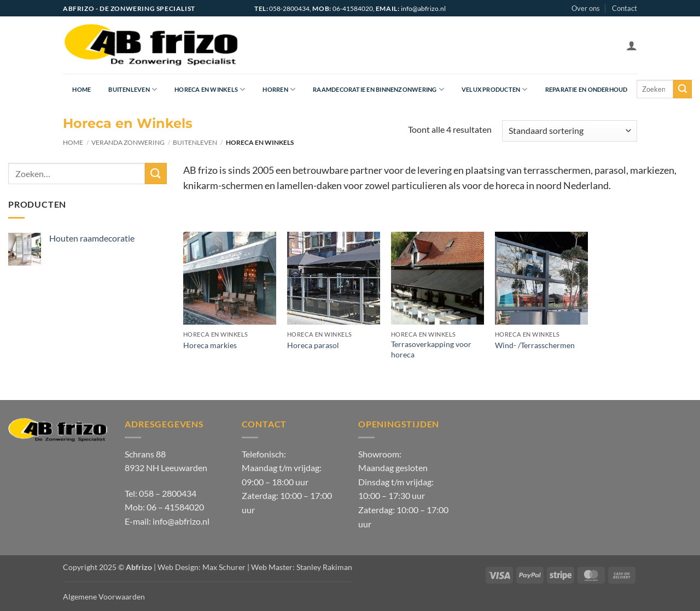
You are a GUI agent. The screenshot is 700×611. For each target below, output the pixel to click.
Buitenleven (133, 89)
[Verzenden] (682, 89)
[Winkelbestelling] (570, 131)
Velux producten (495, 89)
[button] (632, 45)
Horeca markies (210, 345)
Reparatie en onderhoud (587, 89)
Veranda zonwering (128, 142)
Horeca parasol (313, 345)
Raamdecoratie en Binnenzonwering (378, 89)
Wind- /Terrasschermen (535, 345)
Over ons (586, 8)
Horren (279, 89)
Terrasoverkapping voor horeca (431, 349)
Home (81, 89)
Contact (625, 8)
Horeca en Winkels (210, 89)
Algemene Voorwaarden (104, 597)
